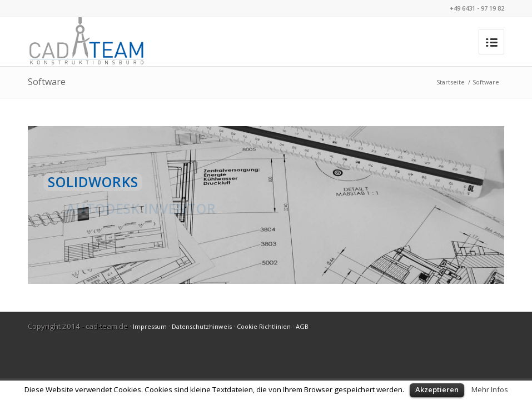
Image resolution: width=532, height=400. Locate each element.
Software (47, 82)
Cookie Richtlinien (264, 326)
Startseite (451, 82)
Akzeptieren (437, 389)
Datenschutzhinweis (202, 326)
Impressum (150, 326)
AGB (302, 326)
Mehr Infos (490, 389)
